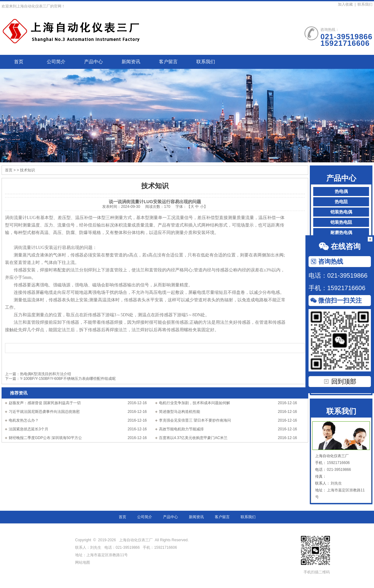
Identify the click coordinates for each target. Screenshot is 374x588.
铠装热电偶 (341, 212)
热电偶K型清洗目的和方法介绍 (46, 374)
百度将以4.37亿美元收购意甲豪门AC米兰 (193, 438)
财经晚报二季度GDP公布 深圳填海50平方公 (45, 438)
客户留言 (168, 62)
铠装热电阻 (341, 222)
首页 (19, 62)
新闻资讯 (131, 62)
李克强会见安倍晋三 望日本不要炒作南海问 (195, 420)
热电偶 (341, 191)
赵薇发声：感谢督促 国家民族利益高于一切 (45, 403)
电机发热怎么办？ (24, 420)
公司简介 (56, 62)
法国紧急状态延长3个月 (29, 429)
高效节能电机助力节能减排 (181, 429)
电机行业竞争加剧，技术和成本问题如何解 (194, 403)
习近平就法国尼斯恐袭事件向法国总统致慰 (44, 412)
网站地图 (83, 562)
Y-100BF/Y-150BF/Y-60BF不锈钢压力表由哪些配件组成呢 (68, 379)
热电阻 (341, 202)
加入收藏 (345, 4)
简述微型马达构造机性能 (180, 412)
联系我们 (365, 4)
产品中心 (93, 62)
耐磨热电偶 (341, 233)
